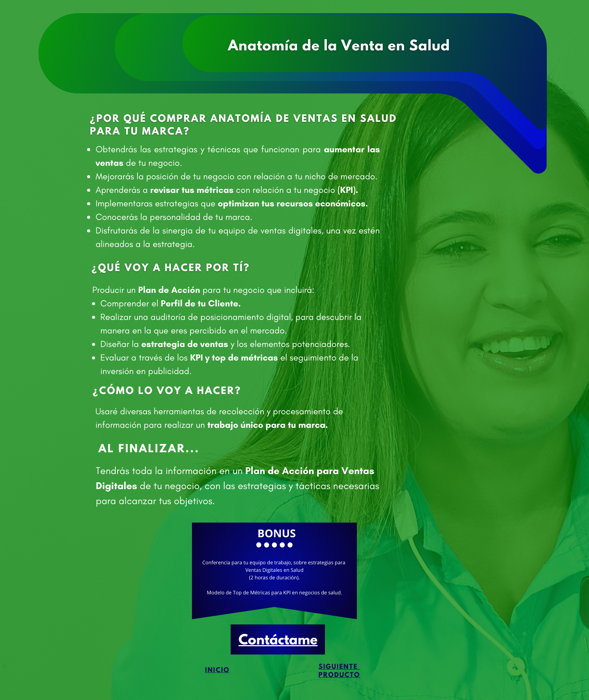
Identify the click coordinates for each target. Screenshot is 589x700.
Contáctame (278, 641)
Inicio (217, 671)
